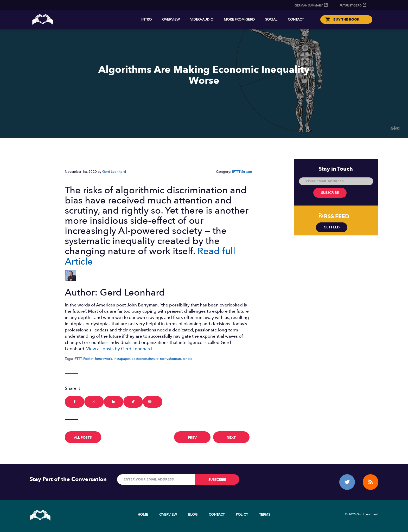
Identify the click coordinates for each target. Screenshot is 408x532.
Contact (296, 20)
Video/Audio (202, 20)
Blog (193, 515)
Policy (242, 515)
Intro (146, 20)
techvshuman (171, 359)
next (231, 438)
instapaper (122, 359)
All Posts (83, 438)
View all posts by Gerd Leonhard (119, 349)
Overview (171, 20)
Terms (265, 515)
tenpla (187, 359)
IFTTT (78, 359)
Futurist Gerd (350, 6)
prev (192, 438)
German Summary (309, 6)
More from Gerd (239, 20)
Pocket (88, 359)
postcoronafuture (145, 359)
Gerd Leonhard (114, 172)
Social (271, 20)
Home (143, 515)
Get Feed (332, 227)
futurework (104, 359)
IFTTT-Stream (242, 172)
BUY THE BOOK (346, 20)
